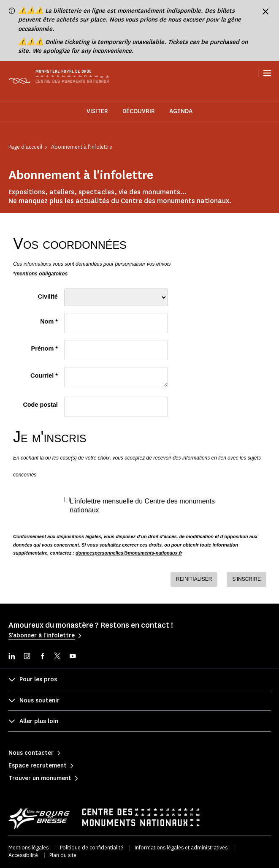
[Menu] (267, 73)
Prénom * (45, 348)
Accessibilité (23, 855)
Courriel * (44, 375)
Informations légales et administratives (181, 848)
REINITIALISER (194, 579)
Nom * (49, 321)
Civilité (48, 297)
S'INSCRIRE (246, 579)
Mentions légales (28, 848)
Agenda (181, 111)
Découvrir (139, 111)
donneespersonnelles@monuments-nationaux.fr (129, 553)
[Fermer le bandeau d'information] (265, 11)
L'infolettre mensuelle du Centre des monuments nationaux (142, 506)
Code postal (40, 405)
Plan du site (63, 855)
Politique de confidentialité (92, 848)
